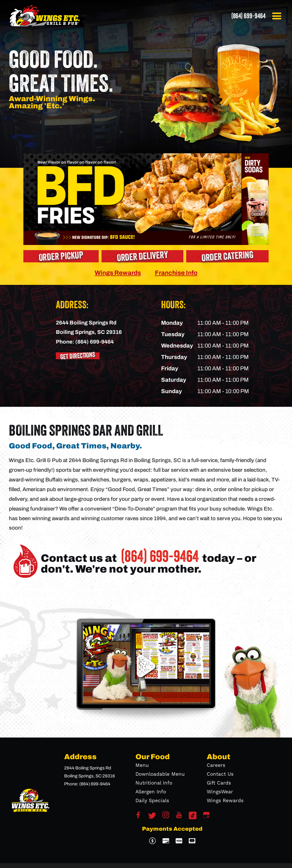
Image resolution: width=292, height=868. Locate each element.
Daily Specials (152, 801)
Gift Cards (219, 783)
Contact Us (220, 774)
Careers (216, 765)
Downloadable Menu (160, 774)
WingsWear (220, 792)
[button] (278, 16)
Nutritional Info (154, 783)
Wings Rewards (118, 273)
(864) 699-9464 (248, 16)
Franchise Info (176, 273)
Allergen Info (151, 792)
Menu (142, 765)
